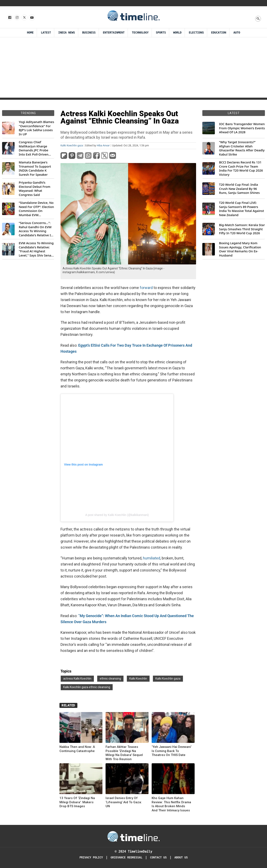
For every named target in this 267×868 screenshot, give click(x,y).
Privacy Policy (91, 857)
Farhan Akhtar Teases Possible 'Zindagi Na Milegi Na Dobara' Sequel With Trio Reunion (124, 753)
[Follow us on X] (24, 18)
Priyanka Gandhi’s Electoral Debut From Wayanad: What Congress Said (35, 189)
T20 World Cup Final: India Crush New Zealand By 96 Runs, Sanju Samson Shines (239, 189)
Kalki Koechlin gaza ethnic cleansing (87, 687)
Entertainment (114, 33)
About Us (181, 857)
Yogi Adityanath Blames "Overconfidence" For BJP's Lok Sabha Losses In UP (36, 128)
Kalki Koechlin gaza (72, 146)
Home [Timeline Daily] (30, 33)
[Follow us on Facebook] (9, 18)
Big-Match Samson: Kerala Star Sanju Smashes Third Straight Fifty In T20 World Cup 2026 (242, 229)
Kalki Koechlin (138, 679)
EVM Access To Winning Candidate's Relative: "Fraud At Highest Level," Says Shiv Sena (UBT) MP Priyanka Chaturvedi (36, 249)
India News (67, 33)
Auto (237, 33)
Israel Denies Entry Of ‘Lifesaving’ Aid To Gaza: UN (124, 802)
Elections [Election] (196, 33)
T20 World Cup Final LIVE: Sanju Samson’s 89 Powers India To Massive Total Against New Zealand (241, 209)
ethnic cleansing (110, 679)
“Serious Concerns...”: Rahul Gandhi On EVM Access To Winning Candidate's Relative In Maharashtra (36, 229)
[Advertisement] (133, 68)
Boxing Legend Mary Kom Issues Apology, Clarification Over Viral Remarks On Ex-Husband (240, 249)
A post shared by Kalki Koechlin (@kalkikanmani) (117, 515)
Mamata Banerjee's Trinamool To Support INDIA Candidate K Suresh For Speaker (35, 168)
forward (146, 288)
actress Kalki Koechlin (77, 679)
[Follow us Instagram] (17, 18)
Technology (140, 33)
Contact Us (158, 857)
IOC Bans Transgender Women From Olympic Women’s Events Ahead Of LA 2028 (242, 128)
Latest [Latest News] (46, 33)
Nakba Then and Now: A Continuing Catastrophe (77, 749)
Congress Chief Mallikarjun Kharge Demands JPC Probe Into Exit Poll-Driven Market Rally (34, 148)
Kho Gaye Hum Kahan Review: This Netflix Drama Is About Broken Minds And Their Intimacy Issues (171, 804)
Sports (161, 33)
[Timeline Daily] (133, 836)
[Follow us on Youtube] (32, 18)
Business (89, 33)
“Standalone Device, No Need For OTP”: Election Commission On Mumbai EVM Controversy (36, 209)
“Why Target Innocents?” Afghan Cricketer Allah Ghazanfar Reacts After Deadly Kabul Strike (242, 148)
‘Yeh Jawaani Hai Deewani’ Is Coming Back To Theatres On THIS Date (172, 751)
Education (219, 33)
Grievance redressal (126, 857)
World (177, 33)
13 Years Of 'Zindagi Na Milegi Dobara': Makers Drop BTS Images (77, 802)
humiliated (152, 558)
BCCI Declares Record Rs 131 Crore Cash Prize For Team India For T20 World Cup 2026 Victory (241, 168)
